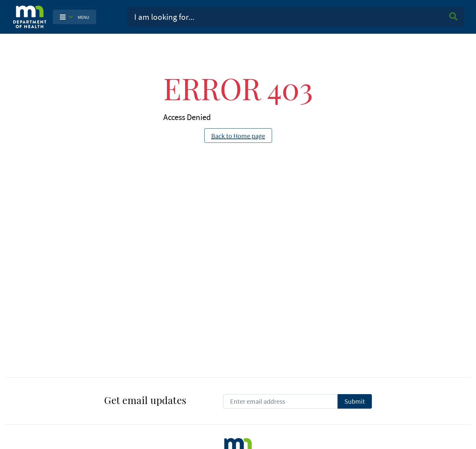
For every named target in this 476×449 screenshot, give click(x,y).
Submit (358, 401)
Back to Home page (238, 136)
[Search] (285, 17)
